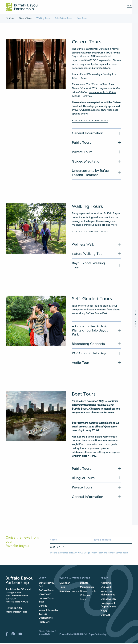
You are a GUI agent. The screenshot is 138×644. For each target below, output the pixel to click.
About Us (106, 584)
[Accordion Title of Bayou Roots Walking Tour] (97, 265)
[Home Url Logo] (22, 7)
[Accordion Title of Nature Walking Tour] (97, 254)
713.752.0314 (15, 609)
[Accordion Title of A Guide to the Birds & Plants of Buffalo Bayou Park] (97, 331)
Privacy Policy (97, 553)
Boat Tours (83, 18)
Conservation (108, 600)
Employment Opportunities (108, 606)
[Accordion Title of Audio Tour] (97, 363)
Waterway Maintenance (108, 594)
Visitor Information (49, 611)
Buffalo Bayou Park (47, 585)
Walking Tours (44, 18)
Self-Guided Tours (64, 18)
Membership (87, 588)
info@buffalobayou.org (16, 612)
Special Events (88, 592)
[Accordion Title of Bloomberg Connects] (97, 344)
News (104, 612)
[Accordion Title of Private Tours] (97, 152)
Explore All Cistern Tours (90, 120)
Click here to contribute (102, 410)
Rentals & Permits (69, 592)
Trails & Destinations (46, 617)
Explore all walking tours (90, 232)
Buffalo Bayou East (47, 601)
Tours (62, 588)
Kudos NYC (44, 635)
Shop (83, 600)
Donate (84, 584)
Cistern (43, 607)
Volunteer (85, 596)
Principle (50, 632)
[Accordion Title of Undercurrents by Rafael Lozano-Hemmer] (97, 173)
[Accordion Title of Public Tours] (97, 143)
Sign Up (55, 547)
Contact (105, 616)
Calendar (65, 584)
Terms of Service (115, 553)
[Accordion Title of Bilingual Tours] (97, 478)
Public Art (44, 623)
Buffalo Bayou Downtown (47, 593)
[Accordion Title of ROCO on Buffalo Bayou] (97, 354)
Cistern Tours (25, 18)
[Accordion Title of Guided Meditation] (97, 161)
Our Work (106, 588)
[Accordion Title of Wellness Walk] (97, 244)
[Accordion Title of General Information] (97, 133)
